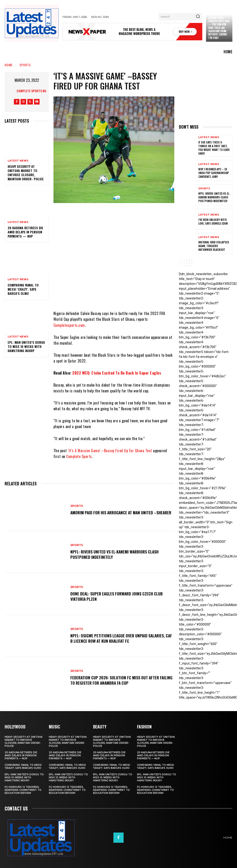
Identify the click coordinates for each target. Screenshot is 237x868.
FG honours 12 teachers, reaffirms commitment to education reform (23, 790)
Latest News (18, 161)
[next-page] (189, 263)
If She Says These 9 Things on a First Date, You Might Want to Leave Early (214, 148)
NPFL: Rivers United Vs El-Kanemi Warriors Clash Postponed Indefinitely (117, 554)
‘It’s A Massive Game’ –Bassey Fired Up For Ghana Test (110, 451)
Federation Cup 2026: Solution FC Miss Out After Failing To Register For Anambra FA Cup (117, 680)
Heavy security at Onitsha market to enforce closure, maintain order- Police (26, 173)
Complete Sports (79, 456)
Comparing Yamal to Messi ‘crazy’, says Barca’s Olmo (23, 289)
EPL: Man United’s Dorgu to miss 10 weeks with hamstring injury (26, 346)
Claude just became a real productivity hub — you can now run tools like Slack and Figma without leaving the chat (219, 26)
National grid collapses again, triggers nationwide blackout (214, 245)
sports (25, 65)
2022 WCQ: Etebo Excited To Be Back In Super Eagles (117, 373)
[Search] (198, 17)
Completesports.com (69, 325)
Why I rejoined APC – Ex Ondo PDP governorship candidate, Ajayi (214, 172)
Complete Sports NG (31, 91)
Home (9, 65)
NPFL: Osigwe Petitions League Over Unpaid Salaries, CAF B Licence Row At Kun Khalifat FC (120, 638)
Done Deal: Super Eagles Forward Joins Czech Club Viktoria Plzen (119, 596)
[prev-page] (182, 263)
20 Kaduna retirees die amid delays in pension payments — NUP (25, 232)
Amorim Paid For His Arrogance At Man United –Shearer (117, 512)
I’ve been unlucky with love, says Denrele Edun (213, 221)
